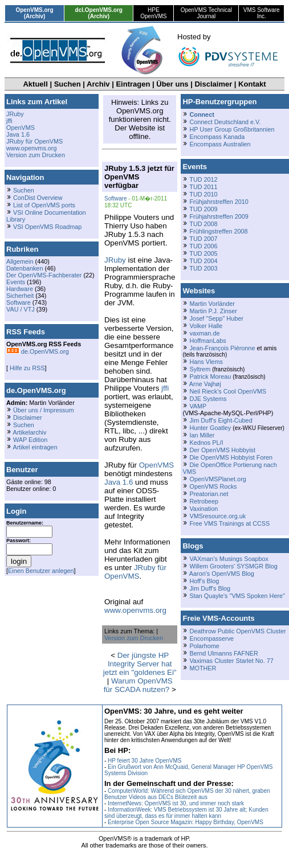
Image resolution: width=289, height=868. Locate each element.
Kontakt (252, 84)
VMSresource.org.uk (217, 516)
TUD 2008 (203, 224)
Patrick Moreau (210, 376)
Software (19, 302)
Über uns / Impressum (44, 410)
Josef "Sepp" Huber (216, 318)
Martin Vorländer (212, 304)
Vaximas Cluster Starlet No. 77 (231, 661)
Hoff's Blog (204, 581)
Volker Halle (206, 326)
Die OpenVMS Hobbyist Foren (231, 457)
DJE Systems (208, 399)
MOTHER (203, 668)
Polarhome (204, 646)
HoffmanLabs (207, 341)
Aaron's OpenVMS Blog (222, 574)
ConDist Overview (38, 198)
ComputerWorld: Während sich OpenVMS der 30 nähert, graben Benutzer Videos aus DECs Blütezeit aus (187, 794)
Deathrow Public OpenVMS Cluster (237, 631)
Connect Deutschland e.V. (225, 122)
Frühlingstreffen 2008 (218, 231)
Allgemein (20, 261)
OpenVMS (21, 128)
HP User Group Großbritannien (232, 129)
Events (16, 282)
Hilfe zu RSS (26, 368)
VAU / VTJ (21, 309)
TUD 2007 (203, 239)
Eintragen (133, 84)
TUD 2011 (203, 187)
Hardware (20, 289)
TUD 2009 (203, 209)
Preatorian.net (209, 494)
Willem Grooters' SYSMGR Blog (233, 566)
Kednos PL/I (206, 443)
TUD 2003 (203, 268)
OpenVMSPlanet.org (217, 479)
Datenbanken (25, 268)
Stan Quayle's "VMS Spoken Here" (237, 596)
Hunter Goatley (210, 428)
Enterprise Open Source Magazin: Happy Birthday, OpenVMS (186, 822)
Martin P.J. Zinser (213, 311)
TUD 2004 (203, 261)
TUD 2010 (203, 194)
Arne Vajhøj (205, 384)
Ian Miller (202, 435)
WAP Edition (30, 440)
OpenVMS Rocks (213, 486)
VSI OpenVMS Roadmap (47, 227)
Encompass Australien (220, 144)
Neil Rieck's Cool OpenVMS (227, 391)
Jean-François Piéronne (222, 348)
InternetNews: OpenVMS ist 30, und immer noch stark (176, 803)
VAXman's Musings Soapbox (229, 559)
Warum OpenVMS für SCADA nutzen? (138, 685)
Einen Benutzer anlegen (41, 571)
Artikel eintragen (35, 447)
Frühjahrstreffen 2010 (219, 202)
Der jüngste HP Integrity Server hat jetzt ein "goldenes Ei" (140, 664)
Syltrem (200, 369)
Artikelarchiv (29, 432)
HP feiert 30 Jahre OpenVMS (144, 761)
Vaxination (203, 509)
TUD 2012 (203, 179)
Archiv (98, 84)
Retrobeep (204, 501)
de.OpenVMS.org (38, 351)
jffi (9, 121)
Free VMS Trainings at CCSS (229, 523)
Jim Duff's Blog (210, 588)
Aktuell (35, 84)
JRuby (15, 114)
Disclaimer (213, 84)
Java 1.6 (18, 134)
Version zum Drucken (36, 155)
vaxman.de (204, 333)
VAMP (198, 406)
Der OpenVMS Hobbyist (222, 450)
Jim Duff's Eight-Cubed (221, 420)
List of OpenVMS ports (44, 205)
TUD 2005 (203, 253)
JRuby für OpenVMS (34, 141)
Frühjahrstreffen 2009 (219, 216)
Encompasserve (211, 638)
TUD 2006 (203, 246)
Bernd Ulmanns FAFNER (223, 653)
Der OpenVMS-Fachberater (44, 275)
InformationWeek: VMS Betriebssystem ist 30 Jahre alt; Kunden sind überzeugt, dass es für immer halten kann (186, 813)
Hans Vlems (206, 362)
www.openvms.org (31, 148)
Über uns (172, 84)
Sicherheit (20, 296)
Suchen (68, 84)
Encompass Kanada (217, 137)
